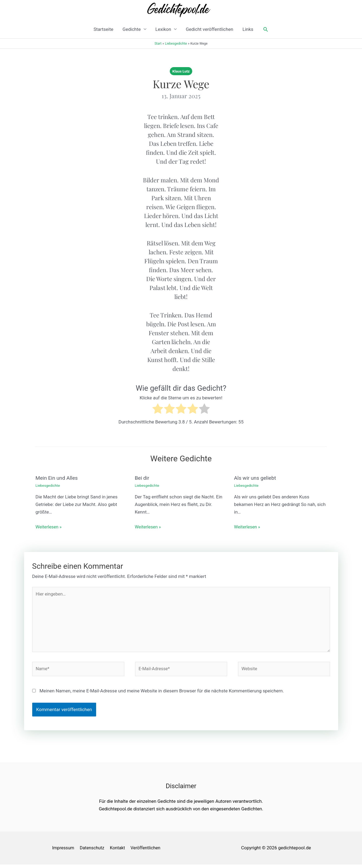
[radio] (158, 410)
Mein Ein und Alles (58, 478)
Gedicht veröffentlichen (209, 29)
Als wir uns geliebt (256, 478)
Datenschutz (93, 851)
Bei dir (142, 478)
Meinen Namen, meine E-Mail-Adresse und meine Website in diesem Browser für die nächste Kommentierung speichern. (162, 694)
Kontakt (119, 851)
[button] (266, 29)
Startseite (103, 29)
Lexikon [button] (163, 29)
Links (248, 29)
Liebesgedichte (48, 485)
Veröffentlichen (149, 851)
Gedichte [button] (132, 29)
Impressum (63, 851)
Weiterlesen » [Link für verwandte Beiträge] (49, 527)
